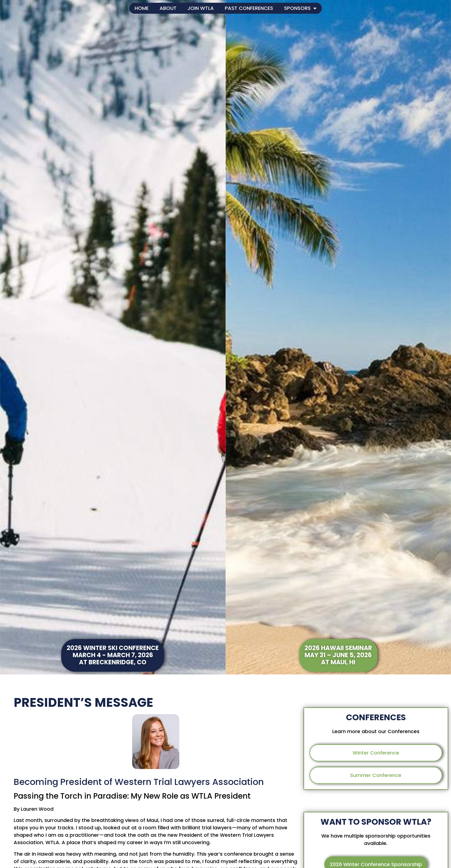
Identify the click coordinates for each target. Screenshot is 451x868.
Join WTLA (201, 8)
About (168, 8)
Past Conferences (249, 8)
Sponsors (300, 8)
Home (142, 8)
